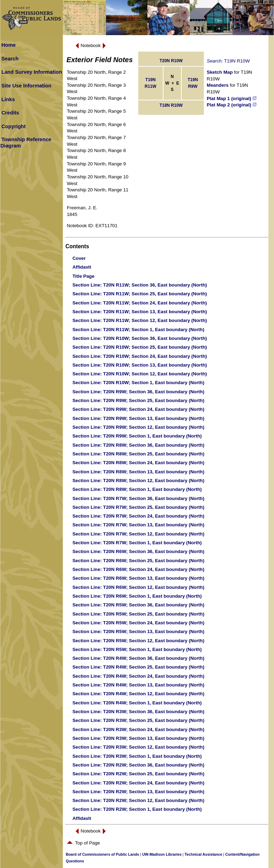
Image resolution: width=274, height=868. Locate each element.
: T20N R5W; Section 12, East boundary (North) (138, 641)
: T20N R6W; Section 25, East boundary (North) (138, 561)
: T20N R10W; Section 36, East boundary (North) (139, 338)
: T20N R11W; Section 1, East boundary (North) (138, 330)
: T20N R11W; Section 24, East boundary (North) (139, 303)
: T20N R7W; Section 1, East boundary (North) (137, 543)
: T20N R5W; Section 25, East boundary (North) (138, 614)
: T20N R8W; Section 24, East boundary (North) (138, 463)
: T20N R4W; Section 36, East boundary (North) (138, 658)
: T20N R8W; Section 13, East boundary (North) (138, 472)
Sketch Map (220, 72)
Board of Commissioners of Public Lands (102, 854)
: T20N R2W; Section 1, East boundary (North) (137, 809)
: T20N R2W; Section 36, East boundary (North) (138, 765)
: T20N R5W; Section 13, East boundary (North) (138, 632)
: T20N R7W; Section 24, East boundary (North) (138, 516)
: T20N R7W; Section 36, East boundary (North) (138, 498)
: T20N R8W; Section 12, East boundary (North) (138, 481)
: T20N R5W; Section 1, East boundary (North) (137, 649)
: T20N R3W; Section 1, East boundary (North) (137, 756)
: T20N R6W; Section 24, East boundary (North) (138, 569)
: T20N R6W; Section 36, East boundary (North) (138, 551)
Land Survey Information (32, 72)
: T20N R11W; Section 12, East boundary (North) (139, 320)
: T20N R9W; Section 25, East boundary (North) (138, 400)
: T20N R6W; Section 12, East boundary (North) (138, 587)
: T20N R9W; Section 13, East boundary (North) (138, 418)
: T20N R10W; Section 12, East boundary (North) (139, 374)
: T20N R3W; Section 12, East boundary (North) (138, 747)
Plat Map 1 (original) (231, 98)
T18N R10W (171, 105)
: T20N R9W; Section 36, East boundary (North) (138, 392)
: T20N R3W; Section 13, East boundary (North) (138, 738)
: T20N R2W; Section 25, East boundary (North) (138, 774)
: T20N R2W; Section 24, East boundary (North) (138, 783)
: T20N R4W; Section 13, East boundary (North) (138, 685)
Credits (10, 113)
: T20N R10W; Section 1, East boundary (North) (138, 383)
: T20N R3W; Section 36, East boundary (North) (138, 712)
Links (8, 99)
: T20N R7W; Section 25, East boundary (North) (138, 507)
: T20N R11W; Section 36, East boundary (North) (139, 285)
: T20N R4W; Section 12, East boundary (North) (138, 694)
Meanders (218, 85)
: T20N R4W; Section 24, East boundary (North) (138, 676)
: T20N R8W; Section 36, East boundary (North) (138, 445)
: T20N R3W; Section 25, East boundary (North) (138, 720)
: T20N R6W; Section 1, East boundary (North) (137, 596)
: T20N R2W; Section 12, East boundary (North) (138, 800)
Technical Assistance (203, 854)
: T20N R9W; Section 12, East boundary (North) (138, 427)
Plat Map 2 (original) (231, 105)
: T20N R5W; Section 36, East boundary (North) (138, 605)
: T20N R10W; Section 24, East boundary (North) (139, 356)
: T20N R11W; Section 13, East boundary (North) (139, 312)
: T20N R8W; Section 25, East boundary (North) (138, 454)
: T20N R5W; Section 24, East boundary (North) (138, 623)
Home (9, 45)
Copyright (14, 126)
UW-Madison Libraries (162, 854)
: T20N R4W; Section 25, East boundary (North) (138, 667)
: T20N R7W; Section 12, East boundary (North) (138, 534)
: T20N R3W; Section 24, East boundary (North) (138, 729)
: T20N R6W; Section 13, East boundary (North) (138, 578)
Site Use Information (26, 86)
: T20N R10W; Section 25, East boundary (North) (139, 347)
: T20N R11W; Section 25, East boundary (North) (139, 294)
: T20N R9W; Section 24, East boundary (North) (138, 409)
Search (10, 59)
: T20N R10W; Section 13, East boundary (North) (139, 365)
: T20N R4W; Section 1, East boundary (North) (137, 703)
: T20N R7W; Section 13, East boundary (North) (138, 525)
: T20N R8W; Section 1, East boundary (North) (137, 489)
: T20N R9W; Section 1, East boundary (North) (137, 436)
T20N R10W (171, 61)
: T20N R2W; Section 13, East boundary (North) (138, 792)
